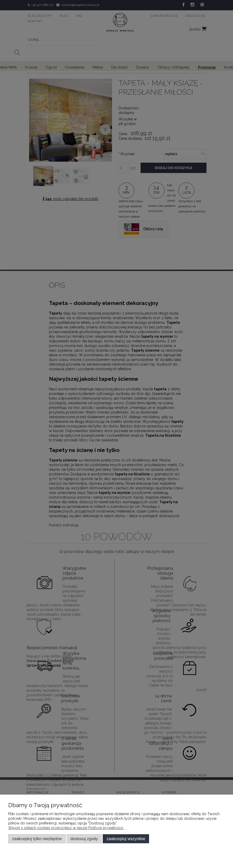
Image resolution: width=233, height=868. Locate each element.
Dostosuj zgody (84, 839)
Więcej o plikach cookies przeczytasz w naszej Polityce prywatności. (66, 828)
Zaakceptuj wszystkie (126, 839)
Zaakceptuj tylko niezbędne (37, 839)
